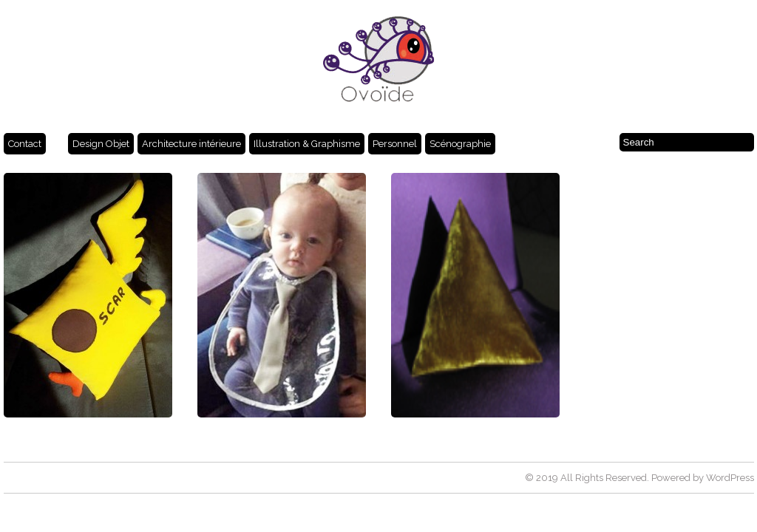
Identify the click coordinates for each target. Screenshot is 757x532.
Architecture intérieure (191, 144)
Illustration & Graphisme (307, 144)
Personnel (395, 144)
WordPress (730, 478)
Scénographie (460, 144)
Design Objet (101, 144)
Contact (25, 144)
